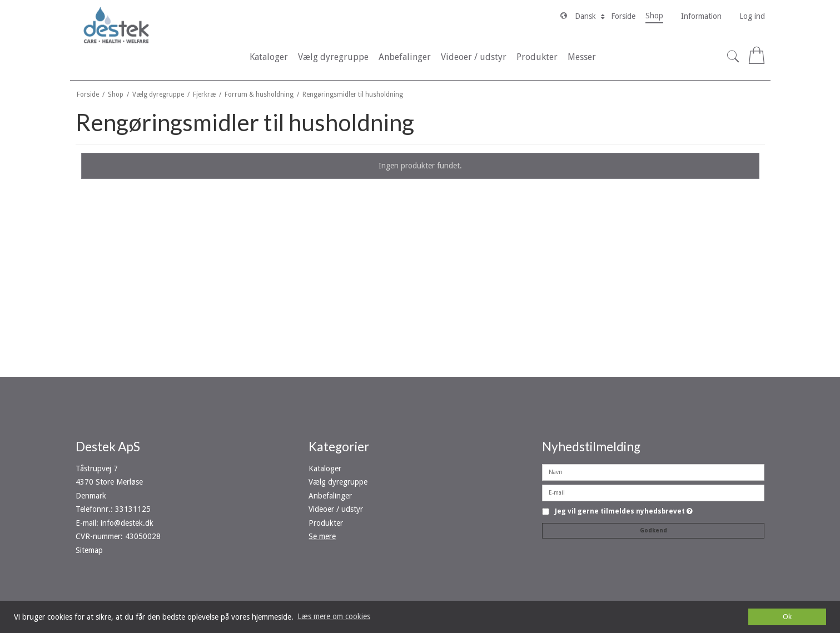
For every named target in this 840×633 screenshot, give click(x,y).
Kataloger (325, 468)
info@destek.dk (127, 523)
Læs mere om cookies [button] (334, 616)
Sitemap (89, 550)
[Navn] (653, 472)
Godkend (653, 530)
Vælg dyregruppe (338, 482)
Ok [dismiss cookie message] (787, 617)
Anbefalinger (330, 496)
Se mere (322, 536)
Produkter (326, 523)
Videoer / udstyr (336, 509)
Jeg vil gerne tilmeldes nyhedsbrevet (624, 512)
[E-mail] (653, 492)
